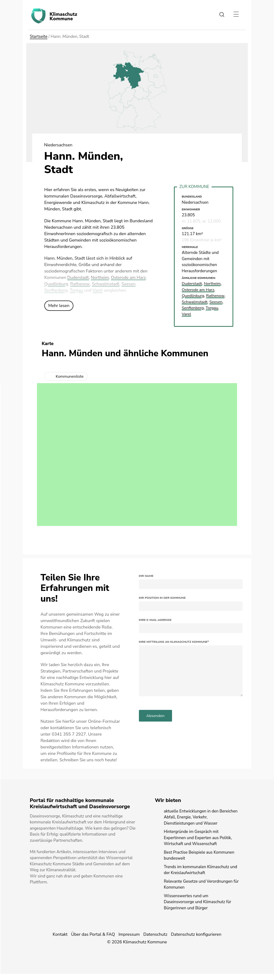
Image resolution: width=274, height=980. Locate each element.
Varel (98, 290)
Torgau (77, 290)
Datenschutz (155, 940)
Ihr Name (146, 582)
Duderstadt (78, 277)
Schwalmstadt (106, 284)
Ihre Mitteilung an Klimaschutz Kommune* (174, 648)
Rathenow (80, 284)
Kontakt (60, 940)
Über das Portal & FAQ (93, 940)
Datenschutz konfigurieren (196, 940)
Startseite (39, 37)
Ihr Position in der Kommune (162, 604)
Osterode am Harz (129, 277)
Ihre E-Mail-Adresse (155, 626)
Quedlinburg (56, 284)
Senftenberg (56, 290)
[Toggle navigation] (236, 14)
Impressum (129, 940)
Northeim (100, 277)
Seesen (129, 284)
